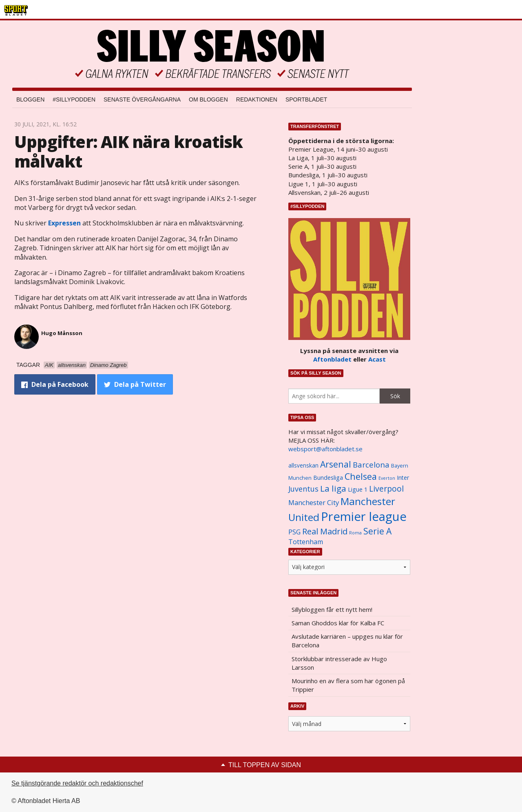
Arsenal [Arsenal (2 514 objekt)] (336, 464)
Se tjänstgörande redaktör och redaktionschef (77, 783)
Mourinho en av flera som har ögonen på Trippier (348, 685)
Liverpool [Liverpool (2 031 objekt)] (386, 489)
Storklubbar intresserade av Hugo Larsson (339, 663)
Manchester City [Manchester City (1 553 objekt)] (314, 502)
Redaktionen (257, 99)
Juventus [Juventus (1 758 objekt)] (303, 489)
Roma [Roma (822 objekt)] (355, 533)
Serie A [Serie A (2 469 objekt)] (377, 531)
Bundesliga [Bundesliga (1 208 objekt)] (328, 478)
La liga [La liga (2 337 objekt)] (333, 488)
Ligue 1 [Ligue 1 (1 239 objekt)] (358, 489)
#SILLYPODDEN (74, 99)
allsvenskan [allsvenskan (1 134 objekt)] (303, 466)
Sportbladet (306, 99)
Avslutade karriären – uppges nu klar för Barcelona (347, 641)
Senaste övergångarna (142, 99)
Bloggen (30, 99)
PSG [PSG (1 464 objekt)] (294, 532)
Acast (377, 359)
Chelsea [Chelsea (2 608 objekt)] (361, 476)
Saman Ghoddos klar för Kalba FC (338, 623)
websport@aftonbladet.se (325, 449)
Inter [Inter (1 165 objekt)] (403, 478)
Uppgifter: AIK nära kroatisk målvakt (129, 151)
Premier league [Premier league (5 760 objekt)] (364, 516)
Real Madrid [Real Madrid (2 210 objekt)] (325, 531)
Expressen (64, 223)
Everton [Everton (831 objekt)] (387, 478)
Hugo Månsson (62, 333)
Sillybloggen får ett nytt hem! (332, 609)
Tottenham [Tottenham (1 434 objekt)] (306, 542)
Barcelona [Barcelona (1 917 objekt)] (371, 464)
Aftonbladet (332, 359)
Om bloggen (208, 99)
